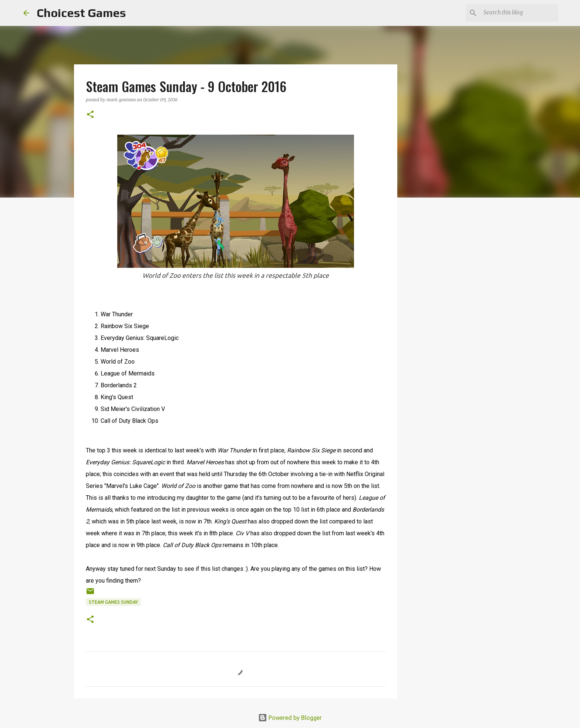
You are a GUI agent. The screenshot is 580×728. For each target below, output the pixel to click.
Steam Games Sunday (113, 602)
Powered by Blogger (290, 718)
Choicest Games (81, 13)
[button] (90, 115)
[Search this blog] (519, 13)
